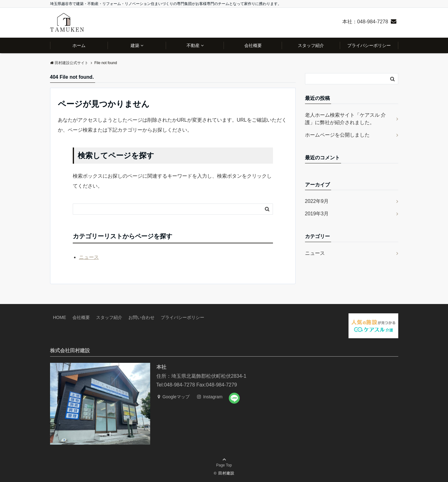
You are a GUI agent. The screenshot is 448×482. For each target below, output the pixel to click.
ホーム (79, 45)
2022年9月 (317, 201)
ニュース (89, 257)
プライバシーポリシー (369, 45)
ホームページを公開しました (337, 135)
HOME (60, 317)
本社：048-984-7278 (365, 22)
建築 (135, 45)
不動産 (193, 45)
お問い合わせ (141, 317)
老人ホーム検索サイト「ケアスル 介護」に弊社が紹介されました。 (345, 119)
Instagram (210, 397)
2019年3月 (317, 214)
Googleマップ (174, 397)
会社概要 (253, 45)
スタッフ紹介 (311, 45)
